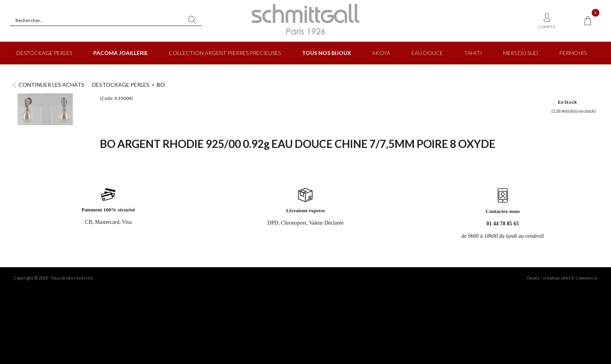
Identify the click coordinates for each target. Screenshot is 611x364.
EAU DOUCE (427, 53)
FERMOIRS (573, 53)
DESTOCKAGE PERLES (44, 53)
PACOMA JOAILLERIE (121, 53)
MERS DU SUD (521, 53)
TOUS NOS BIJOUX (327, 53)
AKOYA (381, 53)
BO (161, 85)
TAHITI (473, 53)
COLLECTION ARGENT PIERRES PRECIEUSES (225, 53)
